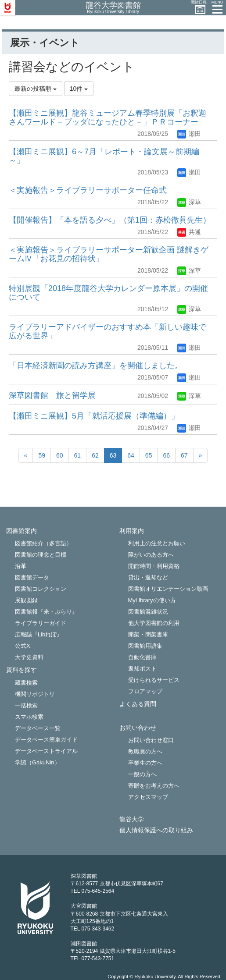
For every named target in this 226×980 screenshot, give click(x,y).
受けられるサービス (154, 680)
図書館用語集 (145, 646)
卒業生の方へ (145, 763)
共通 (189, 232)
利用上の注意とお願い (157, 543)
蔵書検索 (26, 683)
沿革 (21, 566)
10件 (79, 89)
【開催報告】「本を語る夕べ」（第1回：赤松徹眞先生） (110, 220)
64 (131, 455)
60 (60, 455)
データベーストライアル (46, 751)
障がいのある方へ (151, 555)
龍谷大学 (132, 819)
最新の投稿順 (36, 89)
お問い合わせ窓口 (151, 740)
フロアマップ (145, 691)
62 (95, 455)
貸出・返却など (148, 577)
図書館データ (32, 577)
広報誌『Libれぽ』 (39, 634)
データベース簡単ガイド (46, 740)
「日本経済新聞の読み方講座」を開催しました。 (96, 366)
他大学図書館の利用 (154, 623)
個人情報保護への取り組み (156, 830)
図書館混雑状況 (148, 612)
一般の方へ (142, 774)
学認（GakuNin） (38, 762)
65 (149, 455)
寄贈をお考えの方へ (154, 786)
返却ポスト (142, 669)
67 (184, 455)
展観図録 (26, 600)
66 (166, 455)
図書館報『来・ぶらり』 (46, 612)
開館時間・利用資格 (154, 566)
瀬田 (189, 134)
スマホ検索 (29, 717)
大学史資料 (29, 657)
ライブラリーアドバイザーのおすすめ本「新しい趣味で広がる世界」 (108, 331)
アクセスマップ (148, 797)
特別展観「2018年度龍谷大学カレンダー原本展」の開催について (108, 293)
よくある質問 (138, 704)
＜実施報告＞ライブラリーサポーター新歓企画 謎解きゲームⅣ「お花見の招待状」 (109, 254)
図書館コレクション (41, 589)
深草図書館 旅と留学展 (52, 395)
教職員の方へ (145, 751)
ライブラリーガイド (41, 623)
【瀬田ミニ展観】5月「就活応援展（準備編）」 (94, 416)
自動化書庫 (142, 657)
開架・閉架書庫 (148, 634)
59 (42, 455)
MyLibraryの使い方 (152, 600)
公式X (23, 646)
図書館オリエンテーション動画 (168, 589)
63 (113, 455)
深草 (189, 202)
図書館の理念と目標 (41, 555)
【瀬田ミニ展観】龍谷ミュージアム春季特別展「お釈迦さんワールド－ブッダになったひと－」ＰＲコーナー (108, 117)
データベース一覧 (38, 728)
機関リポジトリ (35, 694)
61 (78, 455)
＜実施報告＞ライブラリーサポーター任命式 (88, 190)
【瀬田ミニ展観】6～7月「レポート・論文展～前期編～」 (104, 156)
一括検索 (26, 705)
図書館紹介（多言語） (43, 543)
